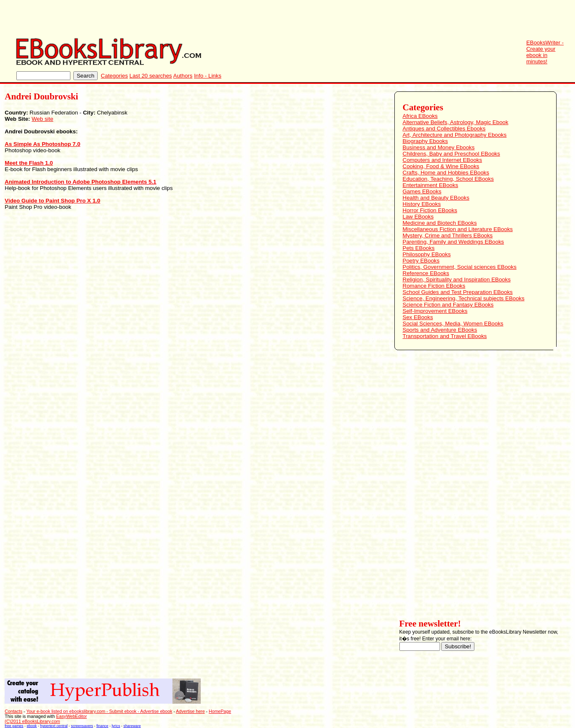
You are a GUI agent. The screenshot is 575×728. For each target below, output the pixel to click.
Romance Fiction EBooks (434, 286)
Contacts (13, 711)
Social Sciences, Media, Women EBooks (453, 324)
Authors (183, 76)
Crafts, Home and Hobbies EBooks (446, 173)
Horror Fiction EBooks (430, 210)
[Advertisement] (422, 19)
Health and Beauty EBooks (436, 198)
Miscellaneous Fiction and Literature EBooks (458, 229)
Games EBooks (422, 191)
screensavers (82, 726)
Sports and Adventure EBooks (440, 330)
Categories (114, 76)
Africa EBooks (420, 116)
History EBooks (422, 204)
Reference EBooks (426, 273)
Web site (43, 119)
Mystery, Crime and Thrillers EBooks (448, 235)
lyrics (116, 726)
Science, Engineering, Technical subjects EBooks (464, 298)
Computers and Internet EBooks (443, 160)
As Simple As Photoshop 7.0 (42, 144)
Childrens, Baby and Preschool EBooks (452, 154)
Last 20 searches (151, 76)
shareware (132, 726)
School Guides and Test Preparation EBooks (458, 292)
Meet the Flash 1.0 (29, 163)
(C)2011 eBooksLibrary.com (32, 721)
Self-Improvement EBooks (435, 311)
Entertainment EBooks (431, 185)
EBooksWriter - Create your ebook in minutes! (545, 52)
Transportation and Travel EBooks (445, 336)
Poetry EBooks (421, 261)
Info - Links (208, 76)
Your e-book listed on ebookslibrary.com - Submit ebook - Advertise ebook (99, 711)
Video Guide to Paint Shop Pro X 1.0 (52, 201)
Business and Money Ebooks (439, 147)
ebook (32, 726)
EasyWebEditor (71, 716)
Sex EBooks (418, 317)
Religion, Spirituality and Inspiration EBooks (457, 279)
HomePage (220, 711)
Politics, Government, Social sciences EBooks (460, 267)
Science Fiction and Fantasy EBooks (448, 305)
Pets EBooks (419, 248)
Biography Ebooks (425, 141)
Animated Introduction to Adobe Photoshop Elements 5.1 (80, 182)
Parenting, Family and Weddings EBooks (453, 242)
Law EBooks (418, 217)
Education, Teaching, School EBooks (448, 179)
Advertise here (190, 711)
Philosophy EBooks (427, 254)
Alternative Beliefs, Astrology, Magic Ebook (456, 122)
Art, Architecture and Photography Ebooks (455, 135)
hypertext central (54, 726)
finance (102, 726)
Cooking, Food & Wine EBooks (441, 166)
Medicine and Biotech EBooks (440, 223)
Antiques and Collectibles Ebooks (444, 129)
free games (14, 726)
